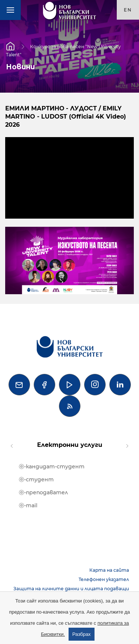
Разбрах (82, 634)
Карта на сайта (109, 570)
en (128, 10)
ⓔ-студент (36, 479)
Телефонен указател (104, 579)
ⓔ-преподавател (43, 492)
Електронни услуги (70, 445)
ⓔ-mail (28, 505)
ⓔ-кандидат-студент (52, 467)
